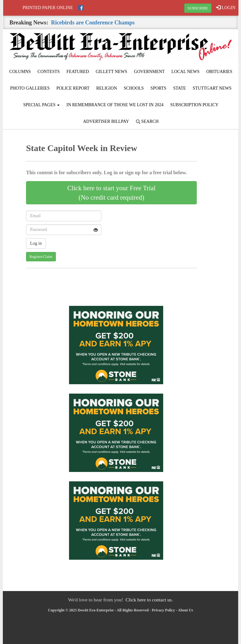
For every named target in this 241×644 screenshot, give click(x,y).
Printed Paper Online (48, 8)
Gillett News (111, 72)
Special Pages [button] (41, 105)
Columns (20, 72)
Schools (134, 88)
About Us (185, 610)
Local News (185, 72)
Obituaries (219, 72)
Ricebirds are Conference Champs (93, 23)
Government (149, 72)
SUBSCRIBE (198, 8)
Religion (107, 88)
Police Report (73, 88)
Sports (159, 88)
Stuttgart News (212, 88)
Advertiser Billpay (106, 121)
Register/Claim (41, 257)
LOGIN (226, 8)
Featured (78, 72)
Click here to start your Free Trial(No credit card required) (111, 193)
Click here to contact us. (149, 600)
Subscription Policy (194, 105)
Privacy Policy (163, 610)
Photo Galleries (30, 88)
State (180, 88)
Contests (49, 72)
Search (147, 121)
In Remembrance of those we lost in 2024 (115, 105)
